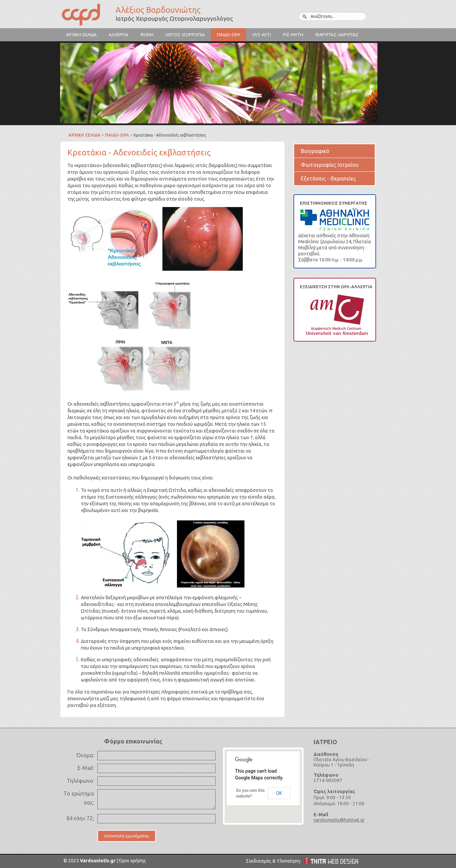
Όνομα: (85, 755)
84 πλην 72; (80, 818)
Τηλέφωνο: (80, 781)
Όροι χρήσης (132, 861)
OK (279, 793)
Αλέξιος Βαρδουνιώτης (87, 15)
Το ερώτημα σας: (79, 798)
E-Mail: (86, 768)
